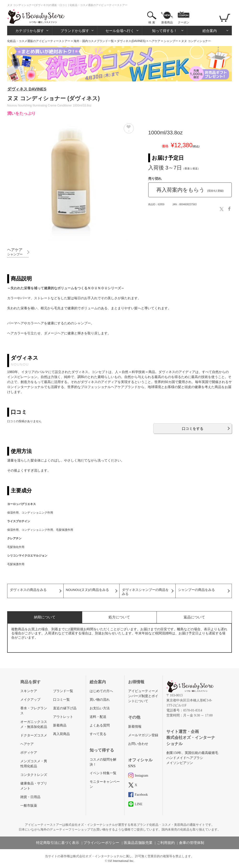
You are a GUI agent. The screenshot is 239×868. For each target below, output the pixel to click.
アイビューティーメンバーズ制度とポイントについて (143, 696)
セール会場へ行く (120, 31)
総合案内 (210, 31)
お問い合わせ (138, 744)
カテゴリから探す (30, 31)
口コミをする (193, 429)
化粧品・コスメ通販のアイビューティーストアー (39, 41)
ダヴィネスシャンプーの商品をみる (145, 592)
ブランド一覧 (63, 691)
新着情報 (135, 727)
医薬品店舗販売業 (138, 843)
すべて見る (98, 734)
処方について (119, 617)
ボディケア (29, 753)
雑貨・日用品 (30, 797)
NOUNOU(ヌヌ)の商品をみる (88, 590)
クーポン (184, 22)
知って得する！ (165, 31)
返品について (194, 617)
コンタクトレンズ (34, 775)
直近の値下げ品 (65, 708)
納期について (45, 617)
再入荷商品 (61, 734)
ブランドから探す (75, 31)
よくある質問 (100, 725)
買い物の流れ (100, 700)
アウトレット (63, 717)
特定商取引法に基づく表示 (58, 843)
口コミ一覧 (61, 700)
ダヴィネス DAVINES (27, 89)
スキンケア (29, 691)
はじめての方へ (101, 691)
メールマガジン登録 (143, 735)
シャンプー (171, 41)
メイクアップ (30, 700)
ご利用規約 (166, 843)
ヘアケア (155, 41)
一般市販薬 (29, 806)
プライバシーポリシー (101, 843)
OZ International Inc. (121, 861)
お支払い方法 (100, 708)
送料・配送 (98, 717)
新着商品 (167, 22)
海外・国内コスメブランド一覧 (94, 41)
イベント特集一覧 (103, 773)
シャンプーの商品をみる (196, 590)
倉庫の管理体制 (192, 843)
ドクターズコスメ (34, 735)
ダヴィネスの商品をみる (28, 590)
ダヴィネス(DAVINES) (131, 41)
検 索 (152, 22)
